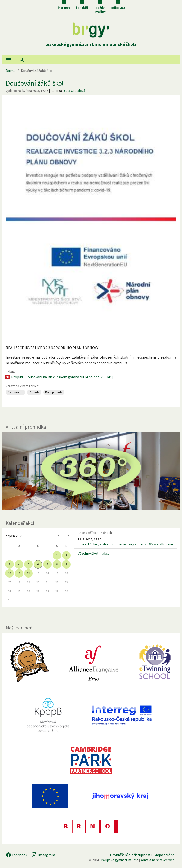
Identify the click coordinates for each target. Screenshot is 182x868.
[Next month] (68, 536)
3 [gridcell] (9, 564)
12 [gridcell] (28, 573)
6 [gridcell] (38, 564)
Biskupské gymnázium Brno (119, 860)
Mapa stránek (165, 855)
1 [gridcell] (57, 555)
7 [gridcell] (47, 564)
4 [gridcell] (19, 564)
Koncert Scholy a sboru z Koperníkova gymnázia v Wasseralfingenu (125, 544)
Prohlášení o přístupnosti (131, 855)
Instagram (43, 855)
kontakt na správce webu (158, 860)
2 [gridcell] (66, 555)
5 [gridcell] (28, 564)
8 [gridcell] (57, 564)
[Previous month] (59, 536)
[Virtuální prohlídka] (91, 471)
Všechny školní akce (94, 553)
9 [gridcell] (66, 564)
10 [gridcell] (9, 573)
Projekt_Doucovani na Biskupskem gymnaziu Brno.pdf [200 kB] (59, 377)
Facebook (17, 855)
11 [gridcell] (19, 573)
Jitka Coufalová (74, 91)
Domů (11, 71)
